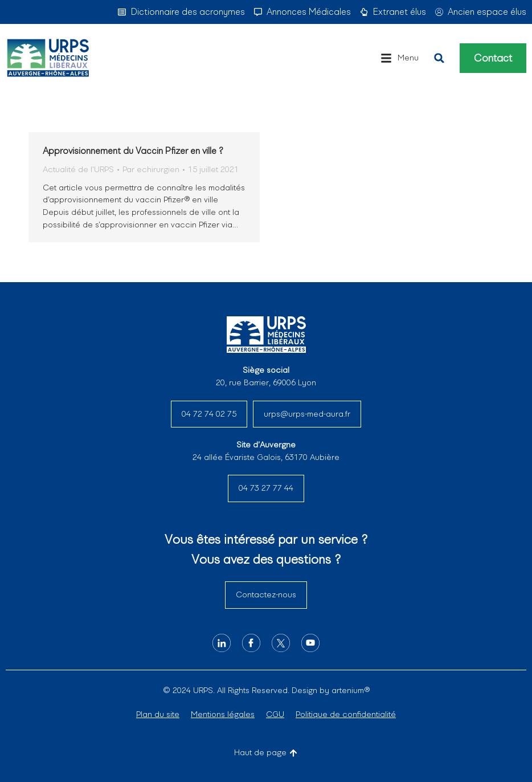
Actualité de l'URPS (78, 169)
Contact (493, 58)
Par (151, 169)
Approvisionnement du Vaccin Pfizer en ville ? (133, 151)
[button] (400, 58)
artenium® (351, 690)
